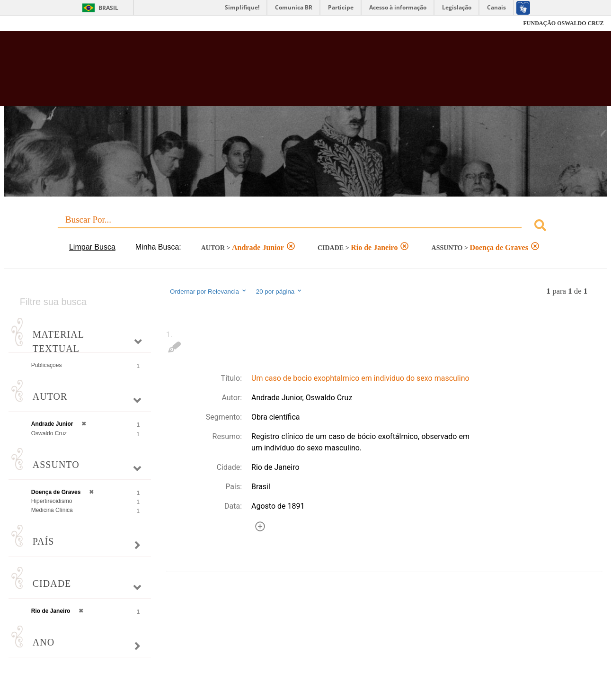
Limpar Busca (92, 247)
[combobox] (306, 227)
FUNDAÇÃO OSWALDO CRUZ (563, 23)
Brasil (108, 8)
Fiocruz (31, 23)
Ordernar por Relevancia (208, 291)
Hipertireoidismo (52, 501)
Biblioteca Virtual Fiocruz (267, 73)
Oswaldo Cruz (49, 433)
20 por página (279, 291)
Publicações (47, 365)
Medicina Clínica (52, 510)
